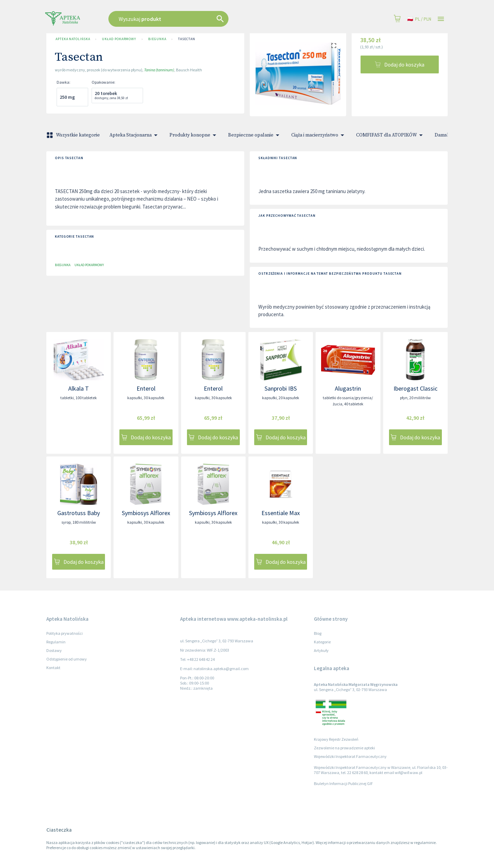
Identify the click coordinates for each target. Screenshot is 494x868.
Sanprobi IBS (281, 388)
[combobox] (203, 19)
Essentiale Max (281, 513)
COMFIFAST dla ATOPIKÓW (391, 135)
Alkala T (79, 388)
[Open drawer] (441, 19)
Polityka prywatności (64, 633)
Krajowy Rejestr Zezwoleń (336, 739)
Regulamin (56, 642)
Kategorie (322, 642)
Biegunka (157, 39)
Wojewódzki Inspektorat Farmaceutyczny (350, 756)
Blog (318, 633)
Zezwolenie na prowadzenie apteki (344, 748)
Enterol (146, 388)
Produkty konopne (194, 135)
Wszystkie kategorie (74, 135)
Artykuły (321, 650)
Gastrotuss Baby (79, 513)
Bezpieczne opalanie (255, 135)
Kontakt (53, 668)
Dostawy (54, 650)
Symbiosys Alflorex (146, 513)
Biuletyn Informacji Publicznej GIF (343, 783)
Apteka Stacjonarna (135, 135)
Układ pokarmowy (119, 39)
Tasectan (186, 39)
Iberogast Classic (415, 388)
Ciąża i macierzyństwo (319, 135)
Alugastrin (348, 388)
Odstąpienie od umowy (67, 659)
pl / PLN (419, 19)
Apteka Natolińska (73, 39)
